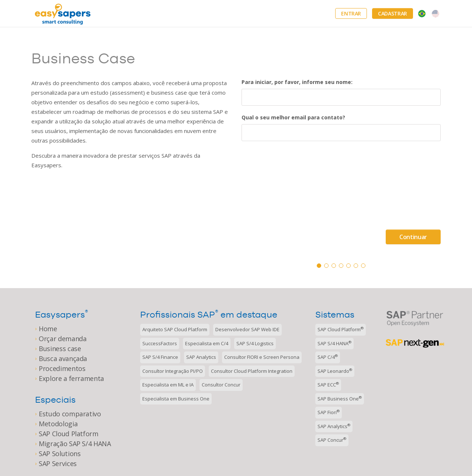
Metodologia (58, 424)
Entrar (351, 13)
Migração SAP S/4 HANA (75, 444)
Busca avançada (63, 358)
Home (48, 329)
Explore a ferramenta (71, 378)
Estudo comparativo (70, 414)
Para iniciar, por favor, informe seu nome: (297, 82)
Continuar (413, 237)
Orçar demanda (63, 339)
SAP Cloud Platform (69, 434)
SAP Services (58, 463)
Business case (60, 349)
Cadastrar (393, 13)
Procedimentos (62, 368)
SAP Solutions (60, 454)
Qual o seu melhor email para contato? (293, 117)
